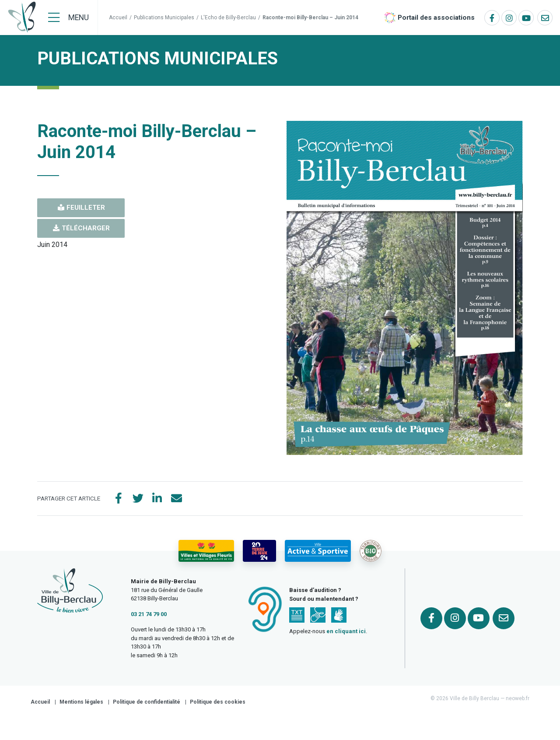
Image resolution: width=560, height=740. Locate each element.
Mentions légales (81, 702)
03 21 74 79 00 (149, 614)
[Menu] (68, 18)
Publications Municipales (164, 18)
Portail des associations (436, 18)
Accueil (118, 18)
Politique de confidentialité (147, 702)
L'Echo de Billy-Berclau (228, 18)
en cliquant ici (346, 631)
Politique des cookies (218, 702)
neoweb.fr (518, 698)
